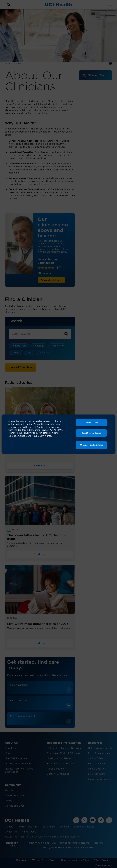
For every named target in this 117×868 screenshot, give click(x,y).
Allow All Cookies (91, 423)
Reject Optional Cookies (91, 433)
